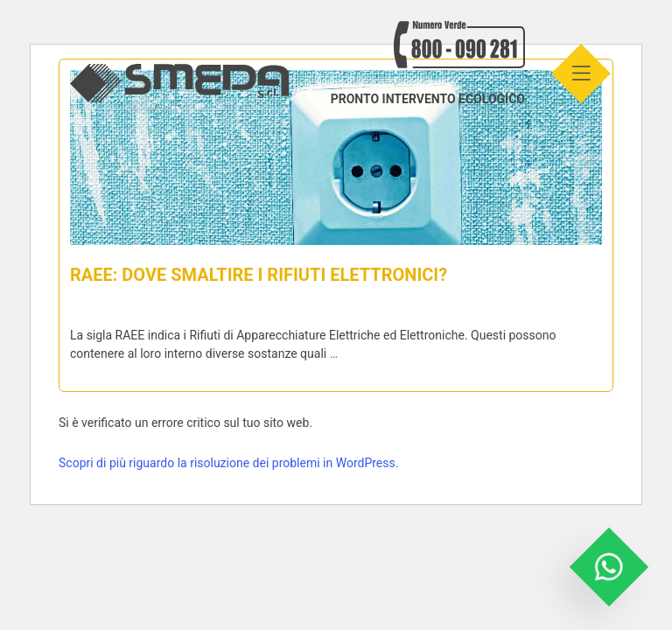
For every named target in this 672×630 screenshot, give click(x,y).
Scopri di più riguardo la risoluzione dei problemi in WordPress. (228, 463)
